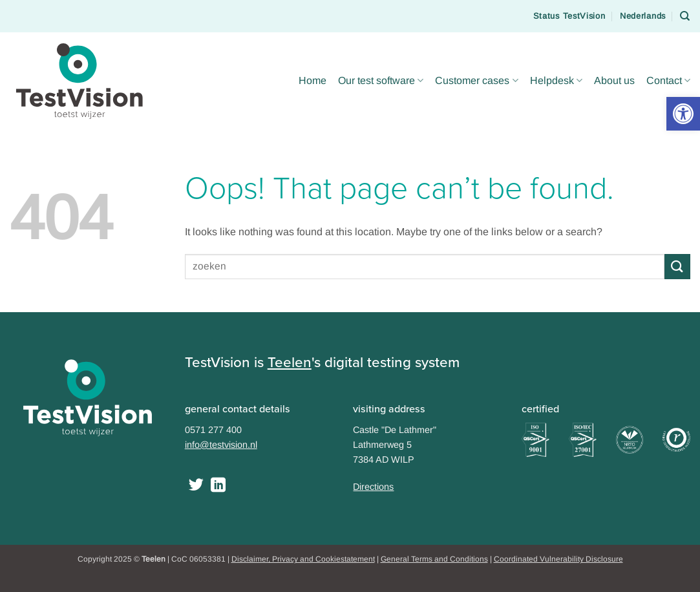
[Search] (685, 16)
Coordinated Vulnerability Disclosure (558, 559)
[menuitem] (643, 16)
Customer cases (476, 80)
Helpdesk (556, 80)
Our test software (381, 80)
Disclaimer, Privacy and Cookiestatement (303, 559)
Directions (373, 487)
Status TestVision (569, 16)
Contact (668, 80)
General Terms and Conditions (434, 559)
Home (313, 80)
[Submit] (677, 267)
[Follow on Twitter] (196, 486)
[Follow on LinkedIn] (218, 486)
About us (614, 80)
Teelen (290, 362)
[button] (683, 114)
